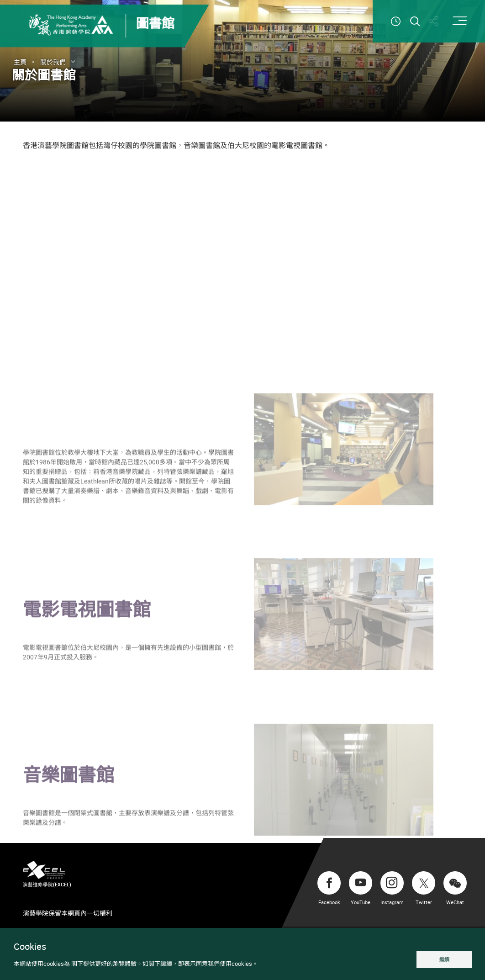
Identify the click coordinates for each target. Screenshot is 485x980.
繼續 (444, 959)
